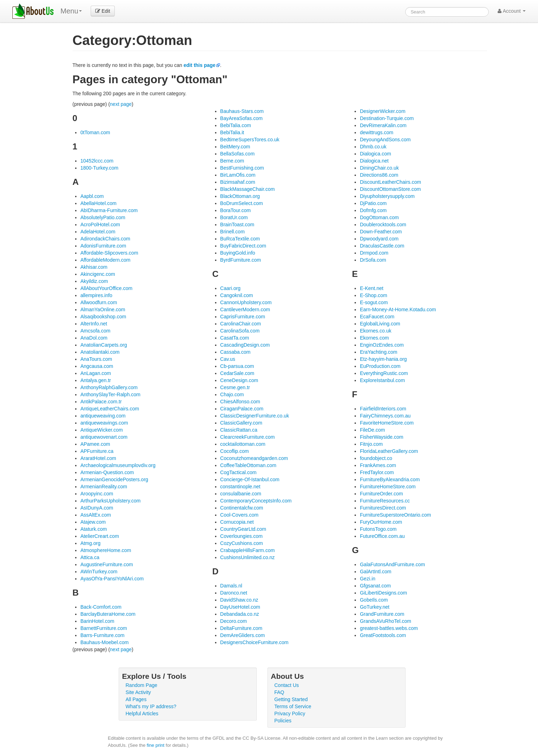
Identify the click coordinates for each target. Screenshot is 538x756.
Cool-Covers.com (239, 515)
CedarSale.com (237, 373)
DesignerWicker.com (383, 111)
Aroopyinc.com (97, 494)
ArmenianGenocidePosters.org (114, 479)
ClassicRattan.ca (239, 430)
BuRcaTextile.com (240, 239)
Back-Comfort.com (101, 607)
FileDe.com (372, 430)
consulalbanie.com (241, 494)
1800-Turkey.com (99, 168)
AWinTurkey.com (99, 572)
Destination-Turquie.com (387, 118)
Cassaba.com (236, 352)
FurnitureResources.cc (385, 501)
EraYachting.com (379, 352)
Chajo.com (232, 394)
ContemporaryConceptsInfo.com (256, 501)
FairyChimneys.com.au (385, 416)
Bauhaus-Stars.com (242, 111)
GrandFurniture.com (382, 614)
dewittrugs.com (376, 132)
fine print (155, 745)
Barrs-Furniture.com (102, 635)
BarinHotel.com (97, 621)
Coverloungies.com (242, 536)
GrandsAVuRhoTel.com (386, 621)
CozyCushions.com (242, 543)
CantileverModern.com (245, 309)
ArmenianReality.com (104, 487)
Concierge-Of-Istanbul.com (250, 479)
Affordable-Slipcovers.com (109, 253)
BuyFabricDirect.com (243, 246)
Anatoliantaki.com (100, 352)
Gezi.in (368, 579)
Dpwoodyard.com (379, 239)
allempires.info (96, 295)
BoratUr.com (234, 217)
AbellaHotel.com (98, 203)
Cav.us (228, 359)
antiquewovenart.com (104, 437)
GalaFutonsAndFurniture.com (392, 564)
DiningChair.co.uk (379, 168)
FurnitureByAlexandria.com (390, 479)
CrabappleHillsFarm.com (248, 550)
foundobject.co (376, 458)
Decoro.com (234, 621)
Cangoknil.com (237, 295)
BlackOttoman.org (240, 196)
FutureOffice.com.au (382, 536)
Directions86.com (379, 175)
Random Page (142, 685)
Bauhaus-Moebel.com (104, 642)
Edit (103, 11)
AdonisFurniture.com (103, 246)
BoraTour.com (236, 210)
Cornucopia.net (237, 522)
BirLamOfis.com (238, 175)
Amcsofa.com (95, 331)
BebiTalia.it (232, 132)
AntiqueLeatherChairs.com (110, 409)
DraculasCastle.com (382, 246)
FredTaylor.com (377, 472)
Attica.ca (90, 557)
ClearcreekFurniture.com (248, 437)
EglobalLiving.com (380, 324)
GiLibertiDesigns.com (383, 593)
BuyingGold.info (238, 253)
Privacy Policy (290, 714)
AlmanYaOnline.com (103, 309)
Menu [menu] (71, 11)
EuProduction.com (380, 366)
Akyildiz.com (94, 281)
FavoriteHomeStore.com (387, 423)
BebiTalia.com (236, 125)
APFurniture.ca (97, 451)
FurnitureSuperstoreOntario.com (395, 515)
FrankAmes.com (378, 465)
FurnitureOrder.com (381, 494)
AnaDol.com (94, 338)
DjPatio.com (373, 203)
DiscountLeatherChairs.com (390, 182)
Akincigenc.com (98, 274)
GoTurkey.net (375, 607)
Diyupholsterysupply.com (387, 196)
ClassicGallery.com (241, 423)
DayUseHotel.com (240, 607)
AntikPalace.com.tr (101, 402)
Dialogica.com (375, 154)
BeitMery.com (235, 147)
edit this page (199, 65)
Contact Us (287, 685)
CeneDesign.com (239, 380)
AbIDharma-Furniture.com (109, 210)
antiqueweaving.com (103, 416)
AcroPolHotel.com (100, 224)
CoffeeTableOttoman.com (248, 465)
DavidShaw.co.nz (239, 600)
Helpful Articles (142, 714)
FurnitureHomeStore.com (388, 487)
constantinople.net (240, 487)
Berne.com (232, 161)
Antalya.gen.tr (96, 380)
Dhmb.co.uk (373, 147)
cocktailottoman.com (243, 444)
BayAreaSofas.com (242, 118)
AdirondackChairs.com (105, 239)
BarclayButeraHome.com (108, 614)
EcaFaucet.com (377, 317)
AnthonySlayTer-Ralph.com (111, 394)
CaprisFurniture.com (243, 317)
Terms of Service (293, 706)
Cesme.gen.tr (235, 387)
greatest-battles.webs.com (389, 628)
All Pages (136, 699)
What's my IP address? (151, 706)
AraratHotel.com (98, 458)
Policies (283, 721)
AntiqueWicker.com (102, 430)
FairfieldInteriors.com (383, 409)
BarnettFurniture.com (104, 628)
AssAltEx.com (96, 515)
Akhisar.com (94, 267)
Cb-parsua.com (237, 366)
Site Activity (138, 692)
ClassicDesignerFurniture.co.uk (255, 416)
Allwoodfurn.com (99, 302)
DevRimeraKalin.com (383, 125)
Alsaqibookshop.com (103, 317)
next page (121, 104)
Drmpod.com (374, 253)
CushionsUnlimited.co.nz (248, 557)
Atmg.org (90, 543)
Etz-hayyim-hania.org (383, 359)
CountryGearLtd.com (243, 529)
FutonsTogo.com (378, 529)
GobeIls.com (374, 600)
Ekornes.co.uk (376, 331)
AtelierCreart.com (100, 536)
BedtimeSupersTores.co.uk (250, 140)
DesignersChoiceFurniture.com (254, 642)
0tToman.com (95, 132)
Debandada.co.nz (240, 614)
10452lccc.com (97, 161)
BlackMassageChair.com (248, 189)
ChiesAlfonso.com (240, 402)
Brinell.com (233, 232)
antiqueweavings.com (104, 423)
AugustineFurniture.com (107, 564)
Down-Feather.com (381, 232)
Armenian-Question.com (107, 472)
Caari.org (231, 288)
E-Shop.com (373, 295)
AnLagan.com (96, 373)
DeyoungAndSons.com (385, 140)
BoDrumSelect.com (242, 203)
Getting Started (291, 699)
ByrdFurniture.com (241, 260)
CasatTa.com (235, 338)
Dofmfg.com (373, 210)
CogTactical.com (239, 472)
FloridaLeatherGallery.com (389, 451)
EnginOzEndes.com (382, 345)
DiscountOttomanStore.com (390, 189)
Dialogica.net (374, 161)
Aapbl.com (92, 196)
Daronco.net (234, 593)
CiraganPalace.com (242, 409)
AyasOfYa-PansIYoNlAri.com (112, 579)
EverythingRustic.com (384, 373)
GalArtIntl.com (376, 572)
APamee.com (95, 444)
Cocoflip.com (235, 451)
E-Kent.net (372, 288)
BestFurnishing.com (242, 168)
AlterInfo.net (94, 324)
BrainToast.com (237, 224)
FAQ (279, 692)
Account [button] (512, 11)
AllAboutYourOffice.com (106, 288)
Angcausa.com (97, 366)
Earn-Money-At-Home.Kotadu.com (398, 309)
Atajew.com (93, 522)
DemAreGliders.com (243, 635)
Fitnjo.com (371, 444)
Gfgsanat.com (375, 586)
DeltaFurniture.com (241, 628)
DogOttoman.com (379, 217)
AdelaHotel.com (98, 232)
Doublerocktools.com (383, 224)
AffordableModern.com (105, 260)
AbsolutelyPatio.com (103, 217)
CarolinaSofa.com (240, 331)
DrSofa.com (373, 260)
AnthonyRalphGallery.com (109, 387)
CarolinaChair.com (241, 324)
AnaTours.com (96, 359)
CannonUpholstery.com (246, 302)
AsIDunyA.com (97, 508)
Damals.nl (231, 586)
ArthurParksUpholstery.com (111, 501)
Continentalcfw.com (242, 508)
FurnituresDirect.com (383, 508)
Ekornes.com (374, 338)
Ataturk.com (94, 529)
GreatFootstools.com (383, 635)
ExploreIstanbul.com (382, 380)
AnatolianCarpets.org (104, 345)
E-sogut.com (374, 302)
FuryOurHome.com (381, 522)
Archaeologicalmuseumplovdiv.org (118, 465)
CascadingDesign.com (245, 345)
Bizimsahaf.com (238, 182)
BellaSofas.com (237, 154)
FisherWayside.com (381, 437)
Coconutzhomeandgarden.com (254, 458)
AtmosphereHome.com (106, 550)
